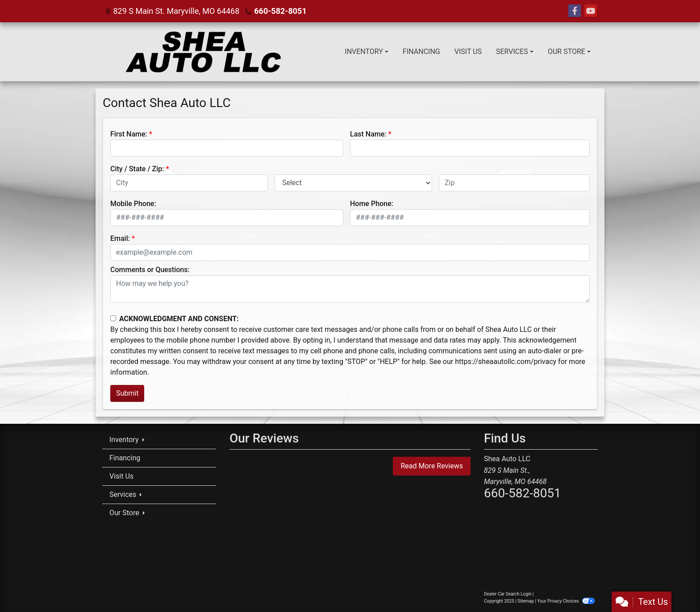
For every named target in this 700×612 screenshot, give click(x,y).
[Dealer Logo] (202, 52)
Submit (127, 393)
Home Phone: (372, 204)
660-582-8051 (280, 11)
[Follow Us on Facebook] (575, 11)
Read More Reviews (432, 466)
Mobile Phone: (133, 204)
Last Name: (368, 134)
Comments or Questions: (150, 270)
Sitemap (526, 601)
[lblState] (353, 183)
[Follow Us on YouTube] (591, 11)
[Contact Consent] (113, 318)
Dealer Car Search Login (508, 594)
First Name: (129, 134)
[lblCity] (189, 183)
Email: (120, 238)
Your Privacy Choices (566, 601)
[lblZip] (514, 183)
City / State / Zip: (137, 169)
